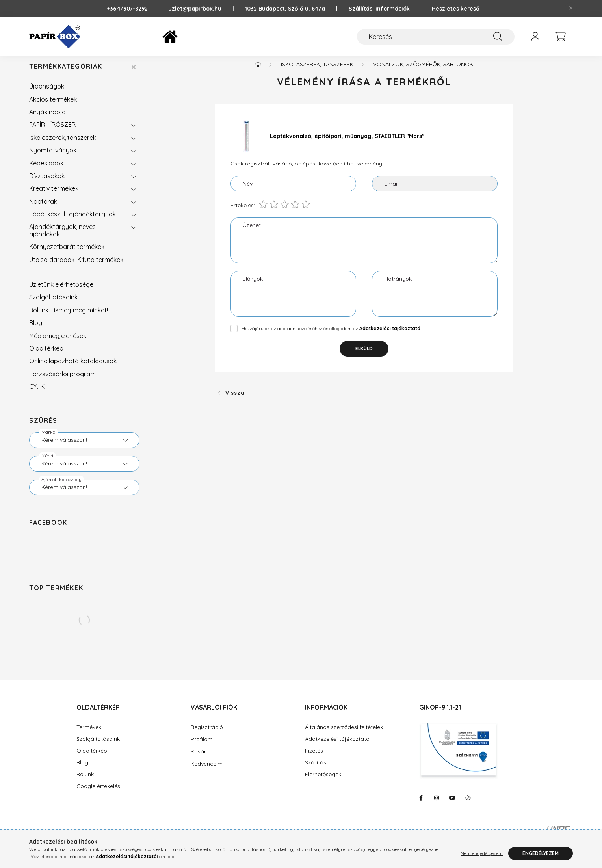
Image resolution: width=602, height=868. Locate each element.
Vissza (235, 401)
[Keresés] (436, 37)
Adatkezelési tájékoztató (337, 747)
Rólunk (85, 782)
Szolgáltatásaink (53, 305)
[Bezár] (571, 8)
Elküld (364, 356)
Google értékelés (98, 794)
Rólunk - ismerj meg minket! (69, 318)
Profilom (202, 747)
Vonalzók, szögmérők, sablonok (423, 72)
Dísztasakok (47, 184)
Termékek (89, 735)
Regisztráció (207, 735)
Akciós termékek (53, 107)
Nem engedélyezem (482, 853)
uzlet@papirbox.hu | (207, 9)
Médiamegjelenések (58, 344)
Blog (36, 331)
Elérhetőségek (323, 782)
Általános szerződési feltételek (344, 735)
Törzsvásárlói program (62, 382)
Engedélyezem (541, 853)
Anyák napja (47, 120)
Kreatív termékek (54, 196)
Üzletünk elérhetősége (61, 292)
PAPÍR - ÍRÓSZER (52, 132)
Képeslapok (46, 171)
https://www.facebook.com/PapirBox (421, 806)
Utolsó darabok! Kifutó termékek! (77, 268)
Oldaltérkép (46, 356)
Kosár (198, 759)
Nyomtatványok (53, 158)
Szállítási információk (379, 9)
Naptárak (43, 209)
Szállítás (316, 770)
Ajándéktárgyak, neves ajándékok (62, 238)
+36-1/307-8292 (131, 9)
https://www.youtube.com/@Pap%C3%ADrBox (452, 806)
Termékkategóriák (66, 74)
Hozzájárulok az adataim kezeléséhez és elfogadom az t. (332, 336)
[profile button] (535, 37)
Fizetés (314, 759)
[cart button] (560, 37)
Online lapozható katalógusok (73, 369)
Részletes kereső (456, 9)
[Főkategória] (258, 72)
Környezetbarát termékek (67, 255)
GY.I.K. (37, 394)
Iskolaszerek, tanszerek (63, 145)
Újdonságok (47, 94)
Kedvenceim (207, 771)
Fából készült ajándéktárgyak (72, 222)
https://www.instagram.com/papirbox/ (437, 806)
